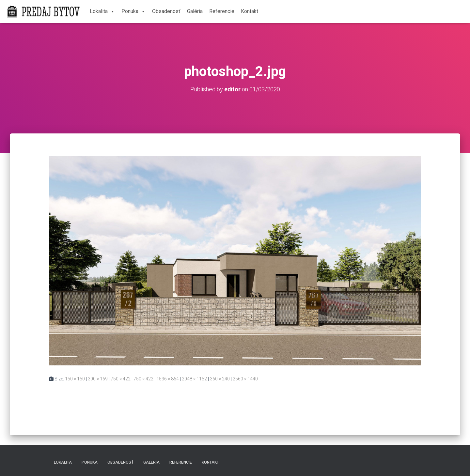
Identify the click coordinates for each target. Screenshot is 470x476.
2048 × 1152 (194, 378)
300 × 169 (98, 378)
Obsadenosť (166, 11)
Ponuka (133, 11)
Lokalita (102, 11)
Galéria (195, 11)
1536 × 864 (168, 378)
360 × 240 (220, 378)
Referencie (222, 11)
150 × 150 (75, 378)
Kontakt (250, 11)
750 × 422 (121, 378)
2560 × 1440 (245, 378)
